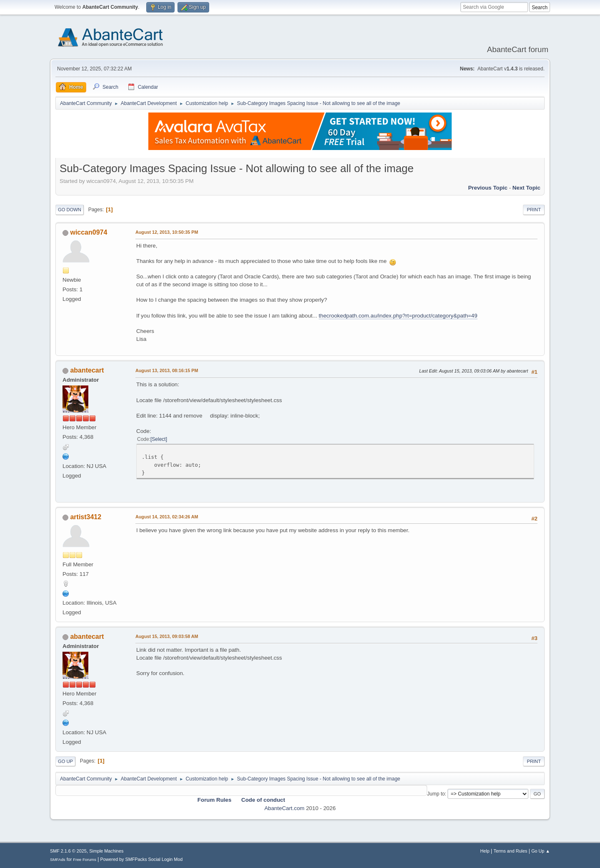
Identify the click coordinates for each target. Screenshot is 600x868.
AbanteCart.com (284, 808)
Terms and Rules (511, 851)
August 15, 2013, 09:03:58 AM (167, 636)
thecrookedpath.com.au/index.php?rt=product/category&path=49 (398, 316)
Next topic (526, 188)
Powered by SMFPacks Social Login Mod (142, 859)
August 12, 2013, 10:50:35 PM (167, 232)
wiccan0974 (89, 232)
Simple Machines (106, 851)
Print (534, 210)
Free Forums (85, 859)
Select (159, 439)
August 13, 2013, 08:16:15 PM (167, 370)
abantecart (87, 370)
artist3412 (86, 517)
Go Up (65, 761)
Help (485, 851)
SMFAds (58, 859)
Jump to (436, 794)
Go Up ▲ (541, 851)
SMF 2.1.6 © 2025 (68, 851)
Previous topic (488, 188)
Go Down (70, 210)
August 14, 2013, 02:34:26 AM (167, 517)
